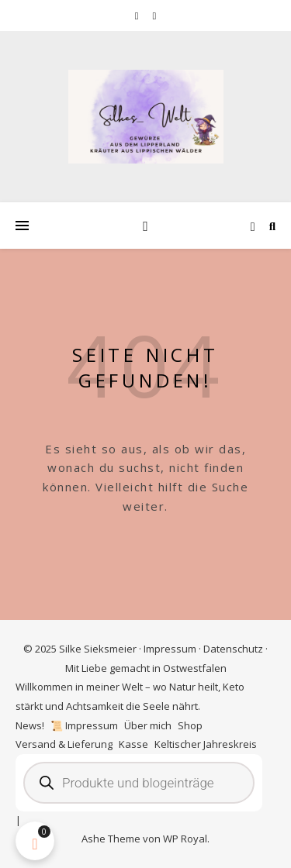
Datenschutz (233, 649)
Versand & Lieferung (64, 744)
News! (30, 725)
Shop (190, 725)
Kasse (133, 744)
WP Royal (185, 839)
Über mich (148, 725)
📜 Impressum (84, 725)
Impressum (170, 649)
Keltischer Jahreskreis (206, 744)
